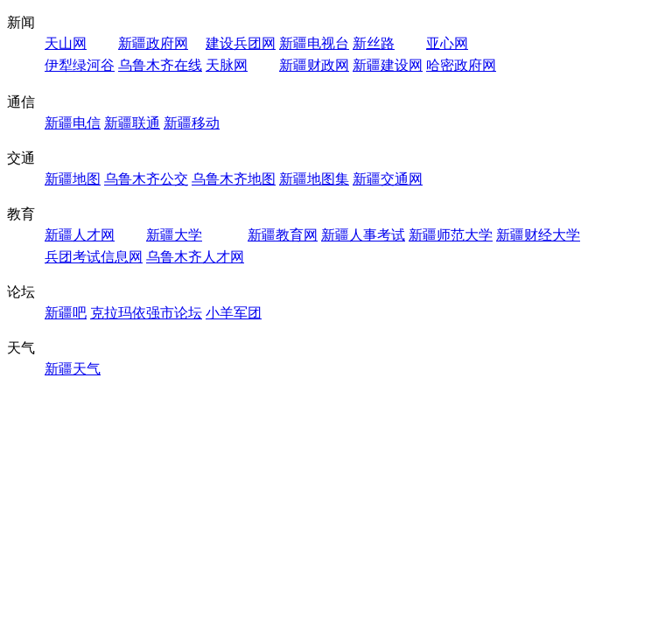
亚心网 (447, 43)
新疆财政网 (314, 65)
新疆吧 (66, 313)
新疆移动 (192, 123)
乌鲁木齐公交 (146, 179)
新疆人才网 (80, 235)
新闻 (21, 22)
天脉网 (227, 65)
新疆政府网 (153, 43)
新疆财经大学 (538, 235)
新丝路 (374, 43)
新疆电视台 (314, 43)
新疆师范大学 (451, 235)
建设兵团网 (241, 43)
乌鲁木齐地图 (234, 179)
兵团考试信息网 (94, 257)
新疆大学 (174, 235)
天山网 (66, 43)
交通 (21, 158)
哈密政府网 (461, 65)
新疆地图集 (314, 179)
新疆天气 (73, 369)
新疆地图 (73, 179)
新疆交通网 (388, 179)
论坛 (21, 292)
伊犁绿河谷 (80, 65)
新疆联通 (132, 123)
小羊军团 (234, 313)
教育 (21, 214)
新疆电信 (73, 123)
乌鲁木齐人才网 (195, 257)
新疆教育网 (283, 235)
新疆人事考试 (363, 235)
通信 (21, 102)
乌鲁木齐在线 (160, 65)
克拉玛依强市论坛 (146, 313)
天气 (21, 348)
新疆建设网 (388, 65)
